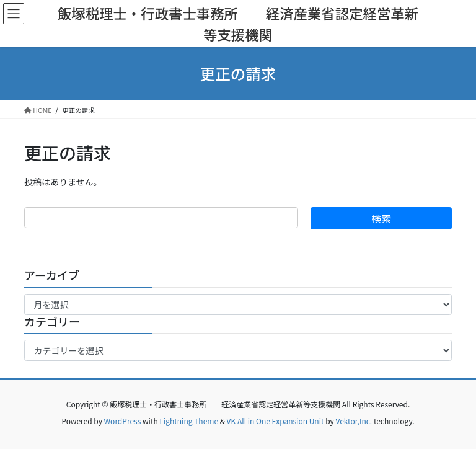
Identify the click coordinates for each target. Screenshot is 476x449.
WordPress (123, 421)
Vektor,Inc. (354, 421)
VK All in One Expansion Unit (275, 421)
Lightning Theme (189, 421)
